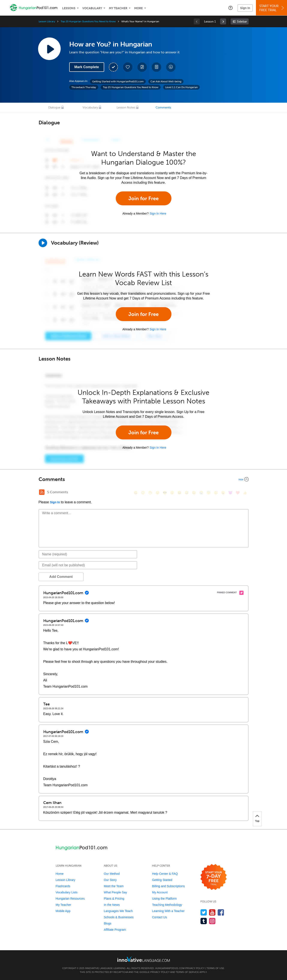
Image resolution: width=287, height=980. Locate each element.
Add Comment (61, 577)
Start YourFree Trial (272, 8)
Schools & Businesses (119, 917)
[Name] (88, 554)
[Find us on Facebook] (221, 912)
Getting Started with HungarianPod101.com (118, 81)
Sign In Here (158, 213)
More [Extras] (138, 8)
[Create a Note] (142, 67)
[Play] (43, 243)
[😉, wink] (194, 493)
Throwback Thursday (84, 87)
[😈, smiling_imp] (230, 493)
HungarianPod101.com (170, 968)
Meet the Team (114, 886)
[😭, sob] (201, 493)
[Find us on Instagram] (212, 921)
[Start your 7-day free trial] (214, 877)
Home (60, 874)
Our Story (110, 880)
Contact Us (159, 917)
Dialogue (54, 107)
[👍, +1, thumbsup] (245, 493)
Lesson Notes (126, 107)
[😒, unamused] (158, 493)
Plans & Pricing (114, 899)
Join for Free (143, 198)
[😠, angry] (172, 493)
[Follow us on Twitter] (204, 912)
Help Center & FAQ (165, 874)
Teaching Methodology (167, 905)
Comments (163, 107)
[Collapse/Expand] (144, 479)
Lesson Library (47, 21)
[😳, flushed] (143, 493)
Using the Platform (164, 899)
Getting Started (162, 880)
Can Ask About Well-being (166, 81)
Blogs (107, 923)
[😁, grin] (150, 493)
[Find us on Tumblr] (204, 921)
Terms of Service (187, 972)
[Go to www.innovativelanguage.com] (144, 959)
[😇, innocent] (209, 493)
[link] (223, 21)
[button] (231, 8)
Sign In (245, 8)
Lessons (69, 8)
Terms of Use (215, 968)
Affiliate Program (115, 930)
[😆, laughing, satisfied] (179, 493)
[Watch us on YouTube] (212, 912)
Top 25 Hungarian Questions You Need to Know (88, 21)
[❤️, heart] (238, 493)
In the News (112, 905)
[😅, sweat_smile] (187, 493)
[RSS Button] (42, 492)
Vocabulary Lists (67, 892)
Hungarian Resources (70, 899)
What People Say (115, 892)
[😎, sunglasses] (165, 493)
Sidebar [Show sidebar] (242, 22)
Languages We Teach (118, 911)
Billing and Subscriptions (168, 886)
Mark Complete (87, 67)
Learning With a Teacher (168, 911)
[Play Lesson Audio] (49, 49)
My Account (160, 892)
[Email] (88, 565)
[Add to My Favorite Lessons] (128, 67)
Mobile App (63, 911)
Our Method (112, 874)
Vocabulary (92, 8)
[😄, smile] (136, 493)
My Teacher (118, 8)
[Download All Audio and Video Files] (171, 67)
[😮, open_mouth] (223, 493)
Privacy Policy (195, 968)
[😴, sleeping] (216, 493)
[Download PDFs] (156, 67)
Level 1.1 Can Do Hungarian (181, 87)
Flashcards (63, 886)
